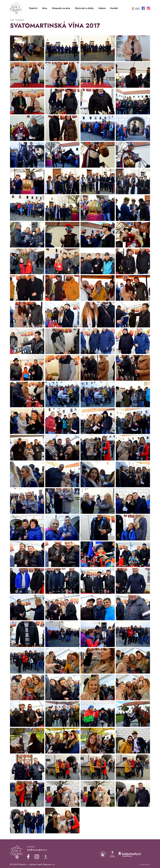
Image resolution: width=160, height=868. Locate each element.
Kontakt (114, 8)
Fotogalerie (20, 20)
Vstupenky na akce (61, 8)
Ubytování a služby (84, 8)
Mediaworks (145, 864)
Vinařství (33, 8)
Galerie (102, 8)
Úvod (12, 20)
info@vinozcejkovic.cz (37, 850)
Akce (45, 8)
